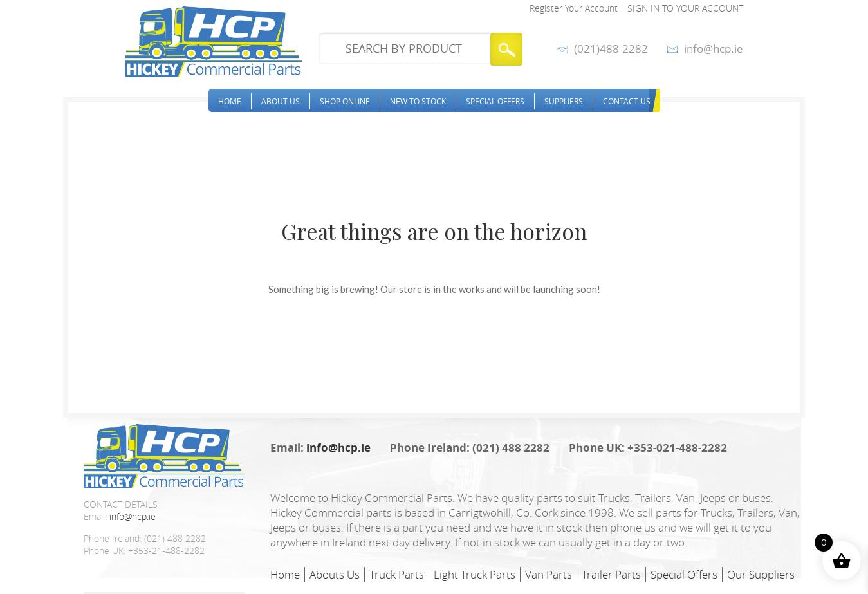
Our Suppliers (761, 574)
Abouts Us (335, 574)
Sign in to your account (685, 8)
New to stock (418, 101)
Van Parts (549, 574)
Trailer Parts (611, 574)
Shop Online (345, 101)
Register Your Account (574, 8)
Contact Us (627, 101)
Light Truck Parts (475, 574)
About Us (281, 101)
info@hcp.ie (714, 49)
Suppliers (564, 101)
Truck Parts (397, 574)
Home (230, 101)
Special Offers (495, 101)
